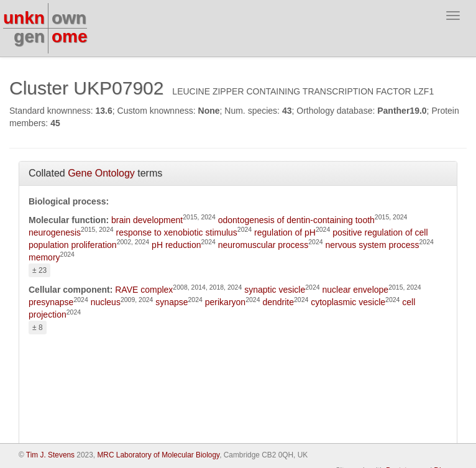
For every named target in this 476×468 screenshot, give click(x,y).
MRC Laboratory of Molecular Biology (158, 455)
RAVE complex (144, 290)
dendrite (278, 302)
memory (44, 257)
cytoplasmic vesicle (348, 302)
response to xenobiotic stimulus (177, 232)
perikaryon (225, 302)
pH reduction (176, 245)
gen (29, 36)
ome (70, 36)
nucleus (106, 302)
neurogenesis (55, 232)
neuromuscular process (263, 245)
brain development (147, 220)
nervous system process (373, 245)
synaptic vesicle (275, 290)
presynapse (51, 302)
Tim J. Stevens (50, 455)
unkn (24, 18)
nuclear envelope (355, 290)
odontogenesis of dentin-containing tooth (296, 220)
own (69, 18)
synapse (172, 302)
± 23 (39, 270)
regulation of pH (285, 232)
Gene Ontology (101, 173)
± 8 (38, 328)
